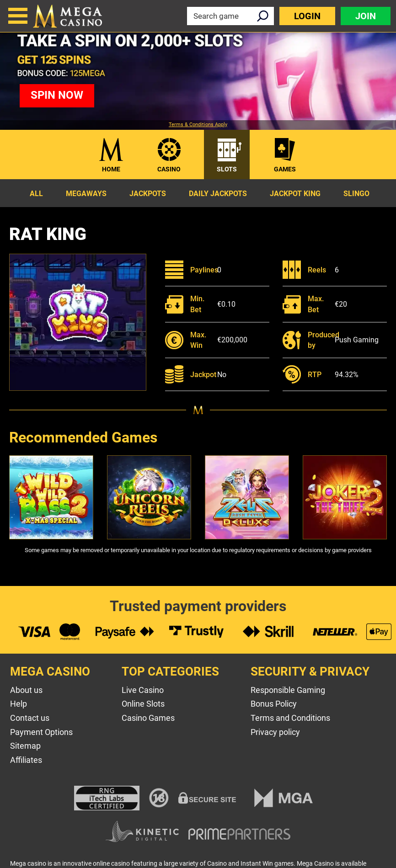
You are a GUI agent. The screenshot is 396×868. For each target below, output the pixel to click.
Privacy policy (275, 732)
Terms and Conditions (290, 718)
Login (307, 16)
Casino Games (148, 718)
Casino (169, 169)
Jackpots (148, 194)
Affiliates (26, 760)
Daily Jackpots (218, 194)
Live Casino (143, 690)
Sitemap (25, 746)
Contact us (30, 718)
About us (26, 690)
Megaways (86, 194)
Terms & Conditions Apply (198, 125)
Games (285, 169)
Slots (227, 169)
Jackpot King (295, 194)
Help (19, 704)
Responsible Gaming (288, 690)
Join (366, 16)
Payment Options (41, 732)
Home (111, 169)
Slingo (356, 194)
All (36, 194)
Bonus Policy (274, 704)
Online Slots (143, 704)
